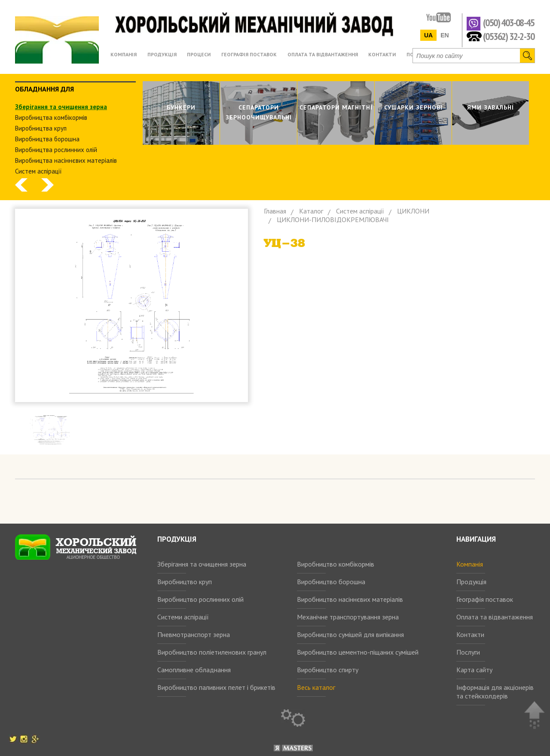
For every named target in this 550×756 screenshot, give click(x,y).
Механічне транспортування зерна (348, 617)
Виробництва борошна (47, 139)
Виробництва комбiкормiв (51, 117)
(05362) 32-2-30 (509, 36)
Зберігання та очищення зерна (202, 564)
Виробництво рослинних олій (200, 599)
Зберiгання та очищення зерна (61, 107)
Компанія (470, 564)
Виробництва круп (41, 128)
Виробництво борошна (331, 582)
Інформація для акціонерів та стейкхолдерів (495, 692)
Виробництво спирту (328, 670)
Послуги (468, 652)
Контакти (470, 634)
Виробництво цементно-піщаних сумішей (358, 652)
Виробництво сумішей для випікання (350, 634)
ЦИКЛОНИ (413, 211)
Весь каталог (316, 687)
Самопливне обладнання (194, 670)
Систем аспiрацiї (38, 171)
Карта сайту (474, 670)
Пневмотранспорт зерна (194, 634)
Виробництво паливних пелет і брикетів (216, 687)
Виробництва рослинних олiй (56, 150)
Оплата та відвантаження (495, 617)
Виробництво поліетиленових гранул (212, 652)
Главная (275, 211)
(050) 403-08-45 (509, 23)
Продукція (471, 582)
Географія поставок (485, 599)
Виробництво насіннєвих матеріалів (350, 599)
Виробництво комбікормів (336, 564)
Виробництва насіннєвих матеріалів (66, 160)
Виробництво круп (185, 582)
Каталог (311, 211)
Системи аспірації (183, 617)
